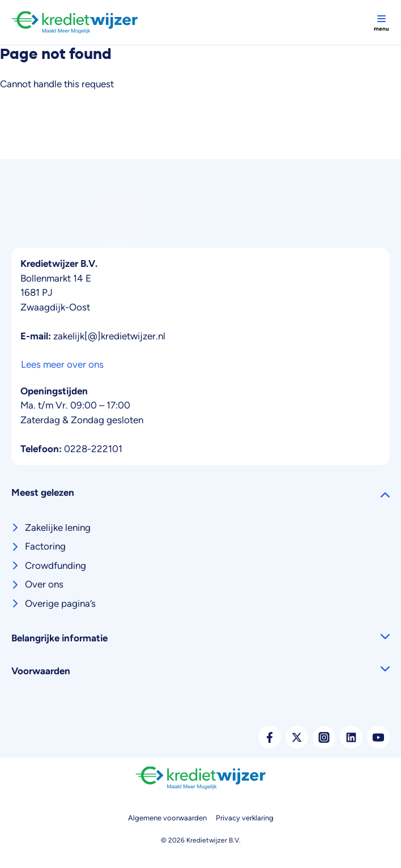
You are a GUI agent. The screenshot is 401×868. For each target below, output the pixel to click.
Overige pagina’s (60, 603)
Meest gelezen (43, 492)
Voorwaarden (41, 671)
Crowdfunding (56, 565)
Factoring (45, 546)
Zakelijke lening (58, 527)
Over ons (44, 584)
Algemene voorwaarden (167, 818)
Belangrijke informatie (59, 638)
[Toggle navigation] (381, 23)
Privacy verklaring (245, 818)
